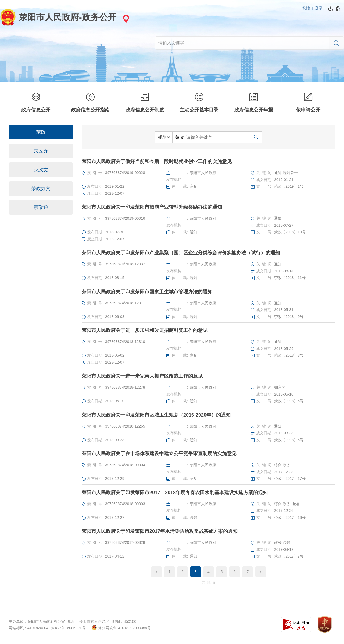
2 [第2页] (182, 572)
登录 (319, 8)
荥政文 (41, 170)
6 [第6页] (235, 572)
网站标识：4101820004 (28, 628)
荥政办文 (41, 189)
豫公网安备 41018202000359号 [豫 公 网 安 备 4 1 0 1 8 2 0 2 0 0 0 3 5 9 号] (121, 627)
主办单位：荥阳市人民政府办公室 (37, 621)
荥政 (41, 132)
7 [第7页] (248, 572)
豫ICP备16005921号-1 (70, 628)
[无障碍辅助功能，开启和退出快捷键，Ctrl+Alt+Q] (334, 8)
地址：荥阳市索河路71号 (89, 621)
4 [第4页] (209, 572)
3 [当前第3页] (196, 572)
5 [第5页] (222, 572)
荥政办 (41, 151)
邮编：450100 (124, 621)
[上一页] (156, 572)
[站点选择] (125, 19)
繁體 (306, 8)
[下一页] (261, 572)
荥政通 (41, 207)
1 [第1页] (170, 572)
